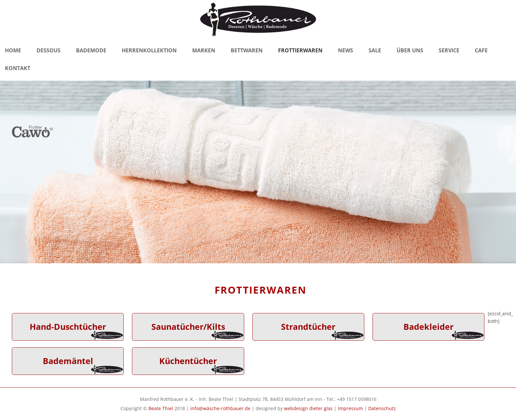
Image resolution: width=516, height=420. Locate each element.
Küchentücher (188, 361)
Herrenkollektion (149, 50)
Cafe (481, 50)
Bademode (91, 50)
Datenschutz (382, 408)
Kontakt (18, 68)
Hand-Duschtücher (68, 327)
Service (449, 50)
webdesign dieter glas (308, 408)
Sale (375, 50)
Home (13, 50)
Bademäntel (68, 361)
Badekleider (428, 327)
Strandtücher (308, 327)
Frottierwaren (300, 50)
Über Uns (410, 50)
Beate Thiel (161, 408)
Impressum (350, 408)
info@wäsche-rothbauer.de (220, 408)
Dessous (49, 50)
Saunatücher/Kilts (188, 327)
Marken (204, 50)
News (346, 50)
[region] (258, 172)
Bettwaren (247, 50)
